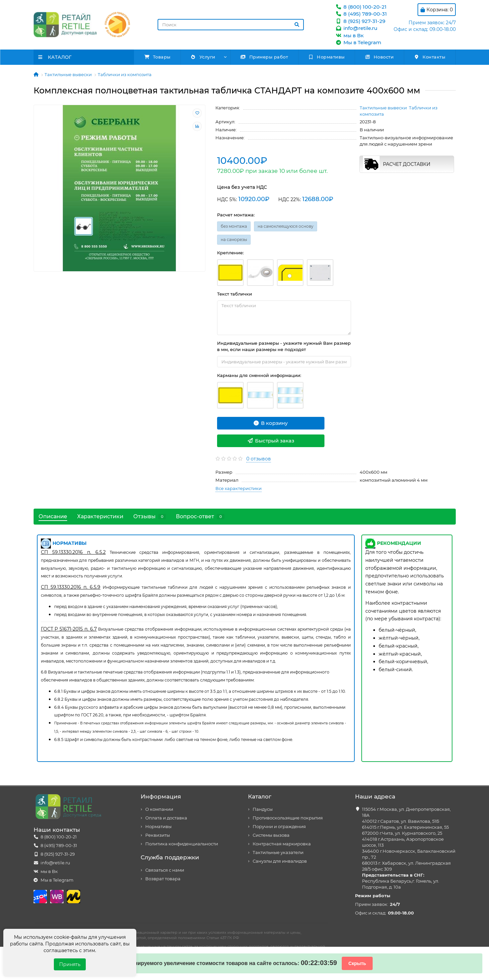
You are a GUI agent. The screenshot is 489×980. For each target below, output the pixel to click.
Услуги (203, 57)
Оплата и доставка (166, 818)
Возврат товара (163, 879)
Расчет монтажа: (236, 215)
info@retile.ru (356, 28)
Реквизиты (158, 835)
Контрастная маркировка (282, 844)
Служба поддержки (170, 857)
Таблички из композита (125, 74)
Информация (161, 796)
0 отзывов (259, 459)
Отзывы (150, 516)
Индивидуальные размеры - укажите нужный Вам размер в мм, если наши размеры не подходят (284, 346)
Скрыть (357, 963)
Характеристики (100, 516)
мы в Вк (350, 35)
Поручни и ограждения (279, 827)
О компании (159, 809)
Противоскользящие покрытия (288, 818)
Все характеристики (239, 488)
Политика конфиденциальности (182, 844)
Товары (157, 57)
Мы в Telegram (358, 42)
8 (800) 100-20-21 (361, 7)
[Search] (231, 25)
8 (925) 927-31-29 (360, 21)
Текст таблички (235, 294)
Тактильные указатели (278, 853)
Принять (70, 964)
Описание (53, 516)
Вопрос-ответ (200, 516)
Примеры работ (264, 57)
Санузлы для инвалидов (280, 861)
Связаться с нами (165, 870)
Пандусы (263, 809)
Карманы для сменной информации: (259, 375)
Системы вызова (271, 835)
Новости (379, 57)
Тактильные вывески (68, 74)
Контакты (430, 57)
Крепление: (230, 253)
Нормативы (326, 57)
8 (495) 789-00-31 (361, 14)
